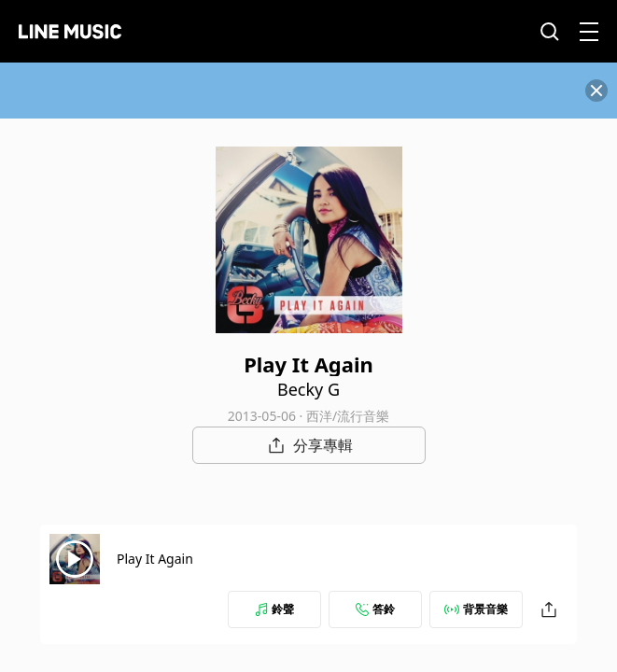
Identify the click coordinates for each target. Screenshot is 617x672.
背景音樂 (476, 609)
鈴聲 (274, 609)
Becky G (308, 389)
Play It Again (155, 559)
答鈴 (375, 609)
